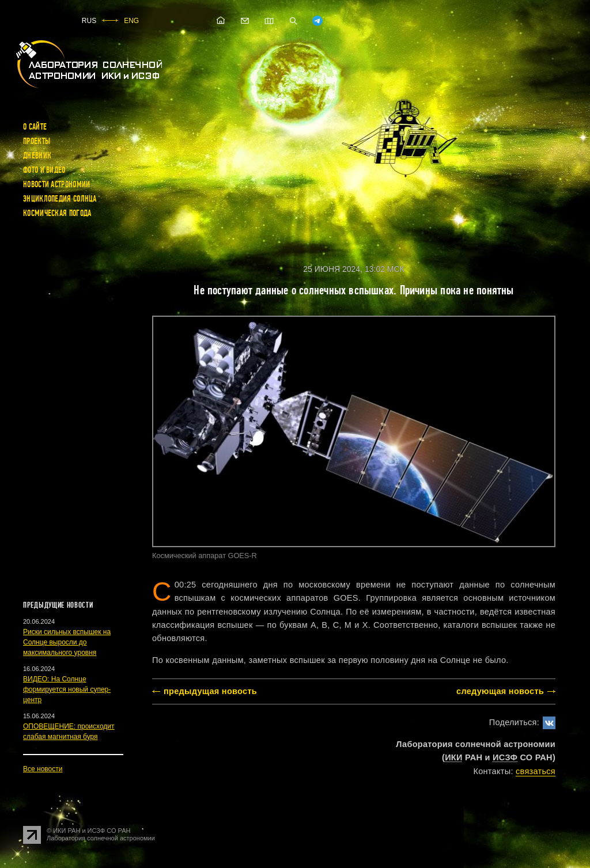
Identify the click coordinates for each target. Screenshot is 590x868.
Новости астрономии (56, 184)
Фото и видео (44, 170)
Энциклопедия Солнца (60, 199)
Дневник (37, 156)
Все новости (43, 769)
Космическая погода (57, 213)
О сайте (35, 127)
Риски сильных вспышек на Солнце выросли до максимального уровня (67, 642)
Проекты (37, 141)
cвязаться (536, 771)
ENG (131, 21)
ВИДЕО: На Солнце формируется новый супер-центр (67, 689)
